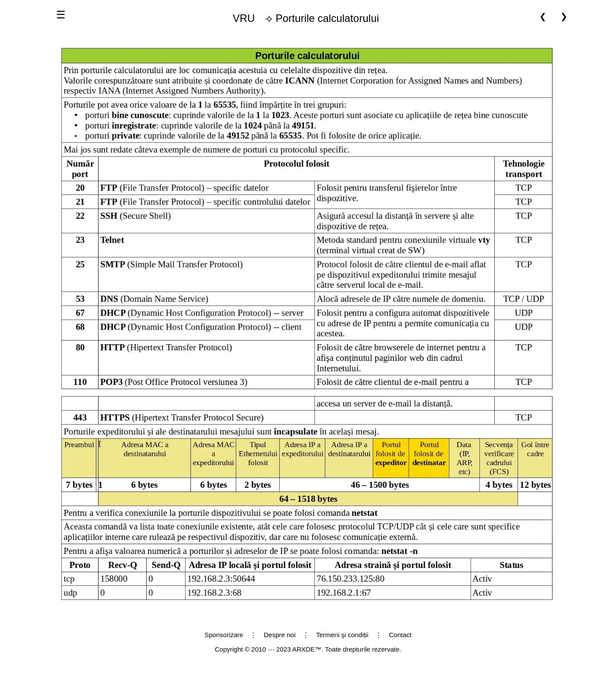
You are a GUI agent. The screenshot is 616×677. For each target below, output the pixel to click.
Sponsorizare (224, 635)
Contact (400, 635)
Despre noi (280, 635)
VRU (244, 18)
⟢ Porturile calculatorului (302, 18)
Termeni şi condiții (342, 635)
